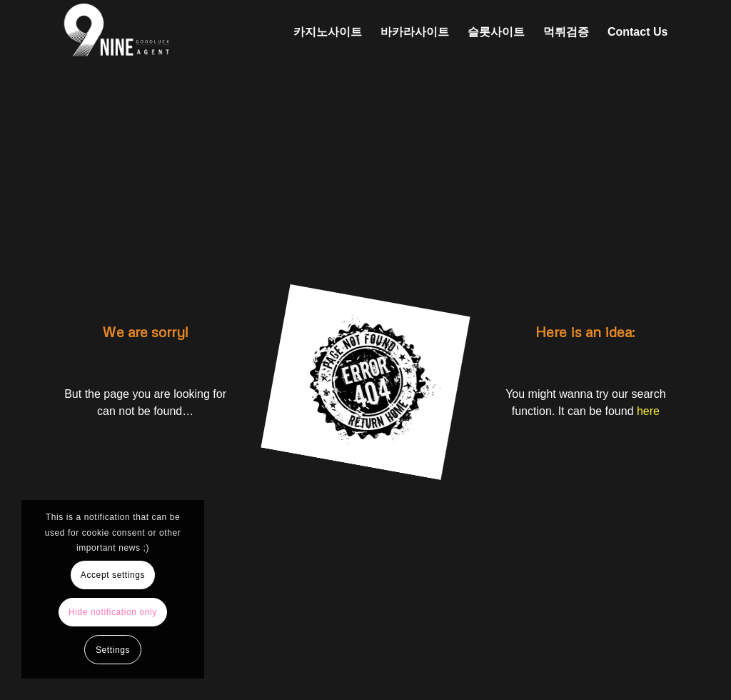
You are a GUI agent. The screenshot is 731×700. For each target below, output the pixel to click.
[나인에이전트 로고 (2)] (191, 32)
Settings (113, 650)
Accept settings (113, 575)
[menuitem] (328, 32)
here (648, 411)
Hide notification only (113, 612)
